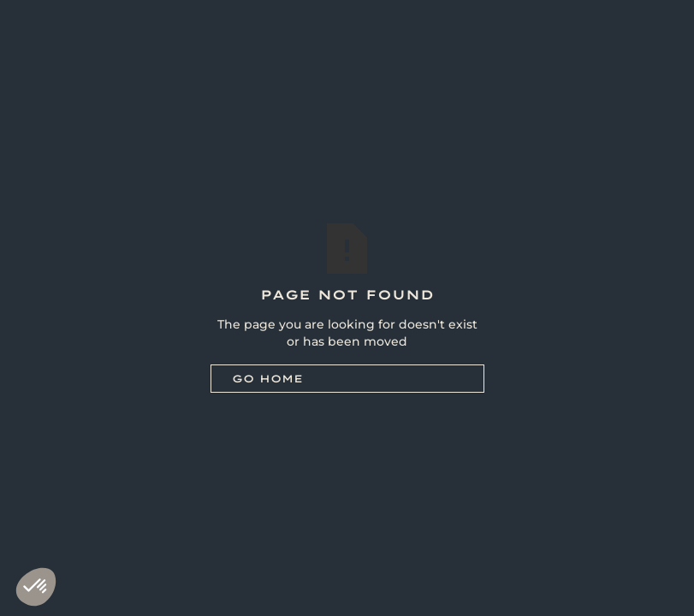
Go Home (267, 379)
